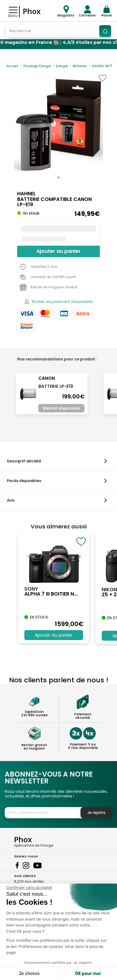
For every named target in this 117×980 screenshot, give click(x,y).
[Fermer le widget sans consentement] (29, 888)
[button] (59, 178)
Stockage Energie (37, 66)
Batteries (80, 66)
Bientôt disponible (61, 408)
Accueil (12, 66)
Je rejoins (96, 813)
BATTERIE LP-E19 (56, 386)
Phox (32, 11)
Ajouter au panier (59, 251)
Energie (62, 66)
